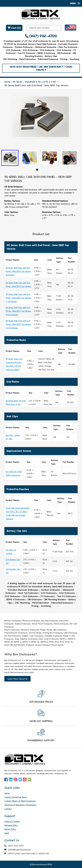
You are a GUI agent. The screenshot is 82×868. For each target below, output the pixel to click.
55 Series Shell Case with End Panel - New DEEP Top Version (18, 285)
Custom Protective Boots (16, 797)
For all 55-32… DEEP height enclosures (14, 473)
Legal (7, 833)
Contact (8, 809)
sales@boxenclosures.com (18, 850)
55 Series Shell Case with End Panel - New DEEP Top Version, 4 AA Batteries (19, 311)
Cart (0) (14, 28)
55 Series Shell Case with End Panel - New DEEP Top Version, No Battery (19, 271)
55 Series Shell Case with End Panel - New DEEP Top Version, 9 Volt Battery (19, 298)
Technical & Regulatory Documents (20, 805)
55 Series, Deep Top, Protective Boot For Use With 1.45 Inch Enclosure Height (14, 364)
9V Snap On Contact (11, 552)
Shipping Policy (11, 825)
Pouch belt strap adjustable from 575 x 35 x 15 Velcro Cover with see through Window (17, 513)
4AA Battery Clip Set (13, 571)
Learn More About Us (17, 679)
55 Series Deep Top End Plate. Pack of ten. (16, 402)
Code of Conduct (12, 821)
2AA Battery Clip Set (13, 561)
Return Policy (10, 829)
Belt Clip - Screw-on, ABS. (13, 437)
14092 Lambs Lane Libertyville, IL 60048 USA (27, 854)
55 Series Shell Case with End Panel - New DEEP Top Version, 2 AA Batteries (19, 324)
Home (7, 82)
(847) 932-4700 (41, 36)
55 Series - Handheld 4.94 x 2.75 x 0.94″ (35, 82)
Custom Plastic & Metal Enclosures (20, 801)
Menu (75, 3)
